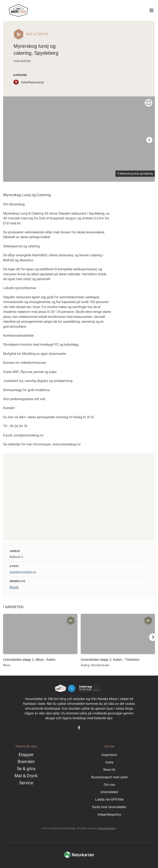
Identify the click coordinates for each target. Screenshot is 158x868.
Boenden (26, 762)
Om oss (109, 785)
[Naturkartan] (79, 857)
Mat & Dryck (26, 776)
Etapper (26, 755)
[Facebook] (79, 728)
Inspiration (109, 755)
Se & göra (26, 769)
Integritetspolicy (109, 814)
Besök (14, 587)
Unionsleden (109, 792)
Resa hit (109, 770)
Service (26, 783)
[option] (79, 139)
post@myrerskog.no (23, 572)
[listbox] (79, 139)
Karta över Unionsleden (109, 807)
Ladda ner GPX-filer (109, 799)
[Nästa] (149, 140)
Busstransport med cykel (109, 777)
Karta (109, 762)
